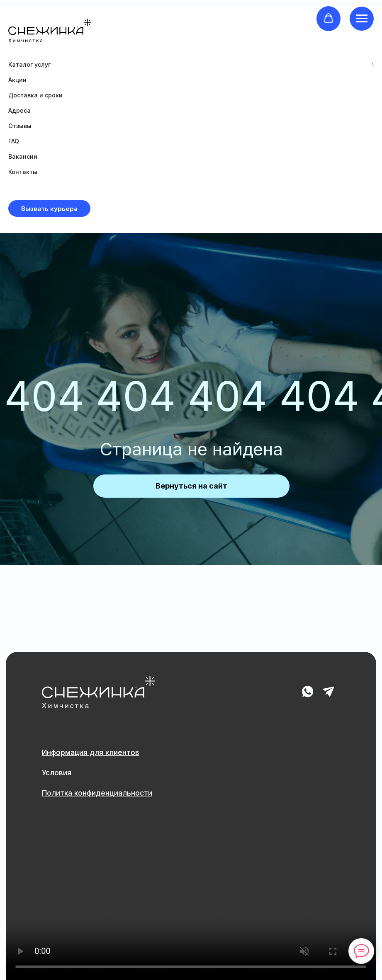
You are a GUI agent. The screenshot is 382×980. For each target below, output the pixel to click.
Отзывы (20, 126)
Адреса (19, 110)
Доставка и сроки (35, 95)
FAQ (14, 141)
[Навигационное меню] (362, 19)
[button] (328, 18)
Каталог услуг (29, 64)
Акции (17, 80)
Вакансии (23, 156)
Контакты (23, 172)
